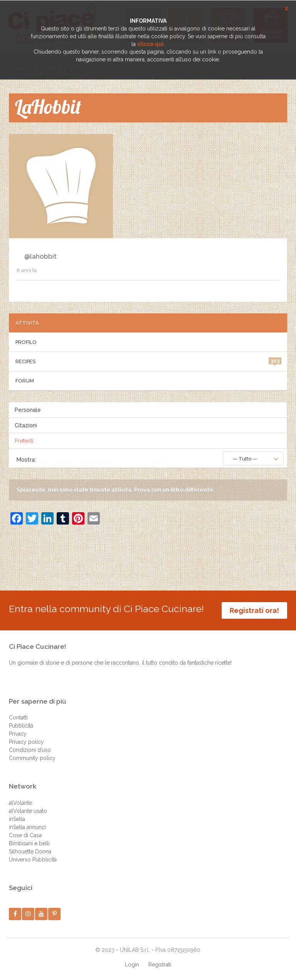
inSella (17, 819)
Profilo (26, 342)
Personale (28, 410)
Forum (25, 381)
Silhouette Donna (30, 851)
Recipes (148, 361)
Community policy (32, 758)
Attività (27, 323)
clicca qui (150, 44)
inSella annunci (27, 827)
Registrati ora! (254, 610)
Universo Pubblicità (33, 860)
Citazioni (26, 425)
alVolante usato (28, 811)
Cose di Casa (25, 835)
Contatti (18, 718)
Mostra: (26, 460)
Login (132, 965)
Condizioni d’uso (30, 750)
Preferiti (24, 441)
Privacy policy (26, 742)
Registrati (160, 965)
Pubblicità (21, 726)
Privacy (18, 734)
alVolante (20, 803)
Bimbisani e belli (29, 843)
